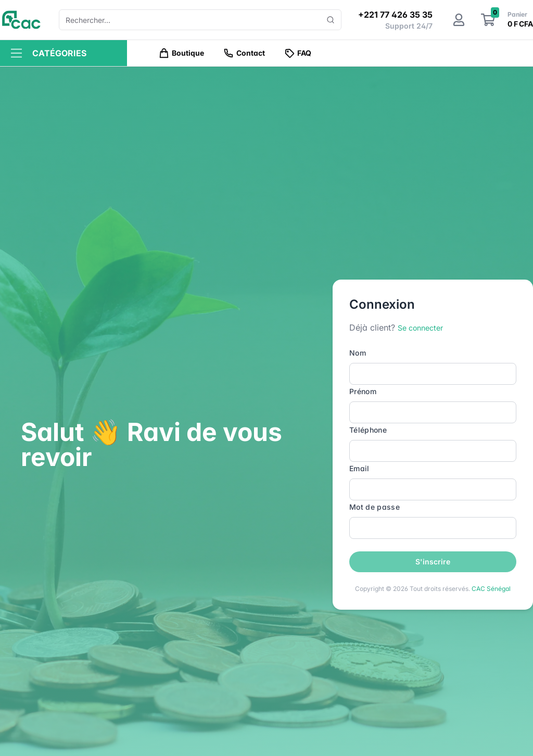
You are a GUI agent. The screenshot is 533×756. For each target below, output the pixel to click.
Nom (358, 353)
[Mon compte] (459, 20)
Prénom (363, 391)
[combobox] (196, 20)
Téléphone (368, 430)
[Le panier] (488, 20)
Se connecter (420, 328)
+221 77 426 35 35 (395, 15)
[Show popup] (331, 20)
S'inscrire (433, 562)
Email (359, 468)
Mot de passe (375, 507)
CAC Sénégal (491, 589)
